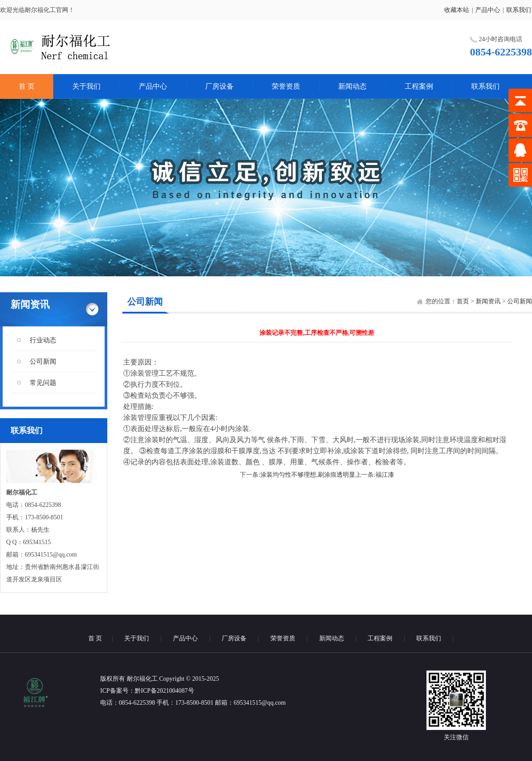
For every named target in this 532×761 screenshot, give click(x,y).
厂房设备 (219, 86)
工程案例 (419, 86)
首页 (463, 301)
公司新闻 (43, 361)
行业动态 (43, 340)
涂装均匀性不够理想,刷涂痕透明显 (308, 475)
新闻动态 (352, 86)
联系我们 (519, 10)
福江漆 (385, 475)
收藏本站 (457, 10)
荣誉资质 (286, 86)
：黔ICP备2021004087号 (161, 691)
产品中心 (488, 10)
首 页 (27, 86)
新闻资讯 (488, 301)
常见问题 (43, 383)
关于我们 (86, 86)
